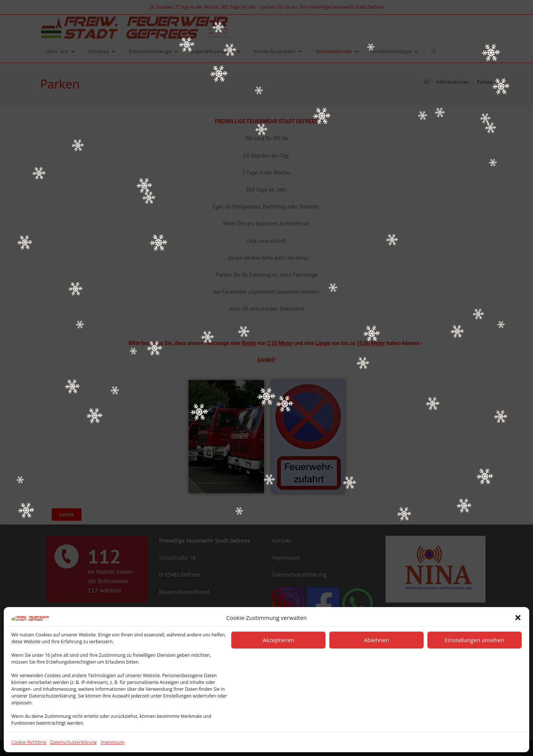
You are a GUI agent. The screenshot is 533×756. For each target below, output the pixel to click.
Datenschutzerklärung (74, 742)
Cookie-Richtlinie (29, 742)
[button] (518, 618)
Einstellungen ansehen (475, 640)
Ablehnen (377, 640)
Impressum (113, 742)
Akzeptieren (278, 640)
